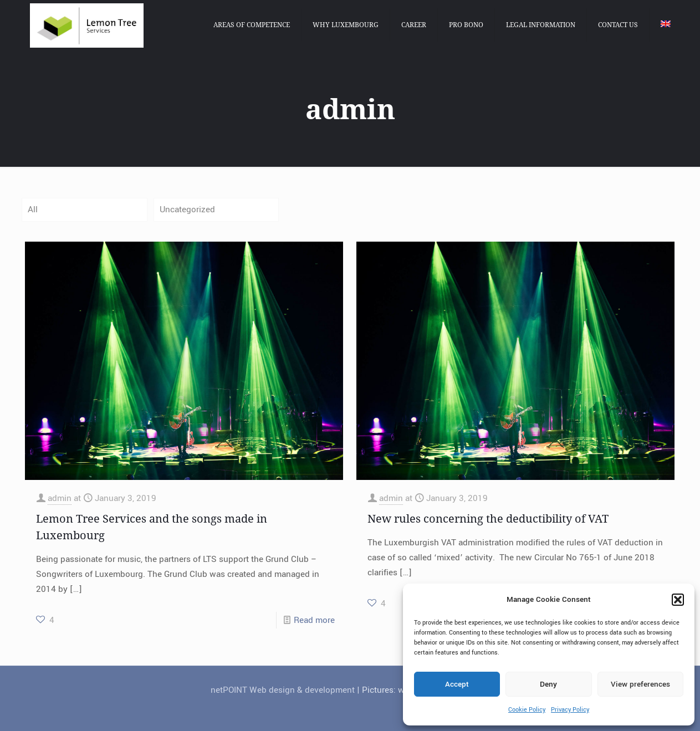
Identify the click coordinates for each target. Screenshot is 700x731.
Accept (457, 684)
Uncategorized (187, 209)
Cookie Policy (527, 710)
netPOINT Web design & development (283, 690)
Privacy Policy (570, 710)
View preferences (640, 684)
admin (60, 498)
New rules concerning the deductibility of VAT (488, 518)
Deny (548, 684)
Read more (314, 620)
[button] (678, 600)
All (33, 209)
